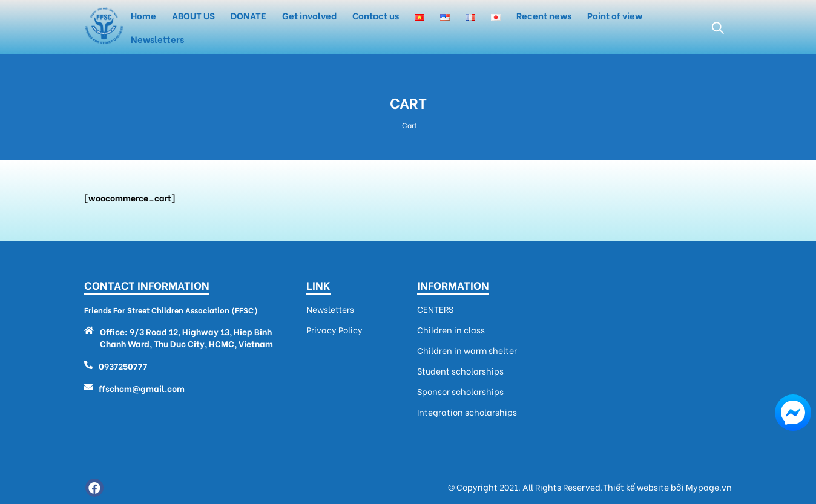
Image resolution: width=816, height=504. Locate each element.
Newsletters (157, 39)
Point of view (615, 15)
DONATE (248, 15)
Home (143, 15)
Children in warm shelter (467, 350)
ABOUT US (193, 15)
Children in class (451, 330)
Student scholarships (460, 371)
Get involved (309, 15)
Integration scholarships (467, 412)
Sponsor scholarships (460, 391)
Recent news (544, 15)
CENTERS (435, 309)
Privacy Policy (334, 330)
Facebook (94, 488)
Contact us (376, 15)
